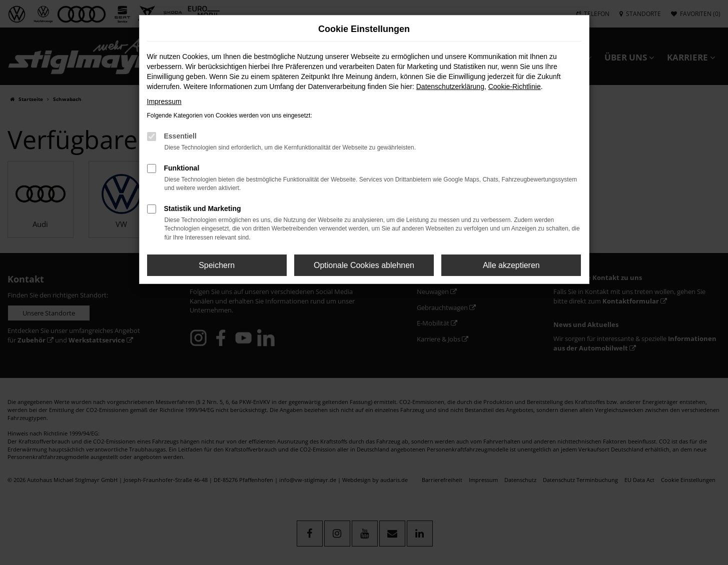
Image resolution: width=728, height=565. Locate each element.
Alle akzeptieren (511, 265)
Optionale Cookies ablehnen (364, 265)
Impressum (164, 101)
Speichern (217, 265)
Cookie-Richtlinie (515, 86)
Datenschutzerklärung (450, 86)
